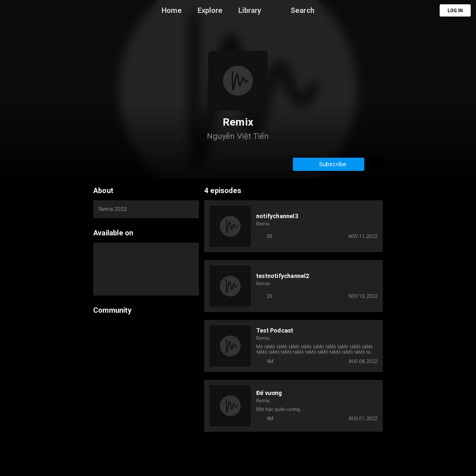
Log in (455, 11)
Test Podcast (275, 330)
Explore (210, 10)
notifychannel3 (277, 216)
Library (250, 10)
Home (172, 10)
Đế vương (269, 393)
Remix (263, 224)
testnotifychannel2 (283, 276)
